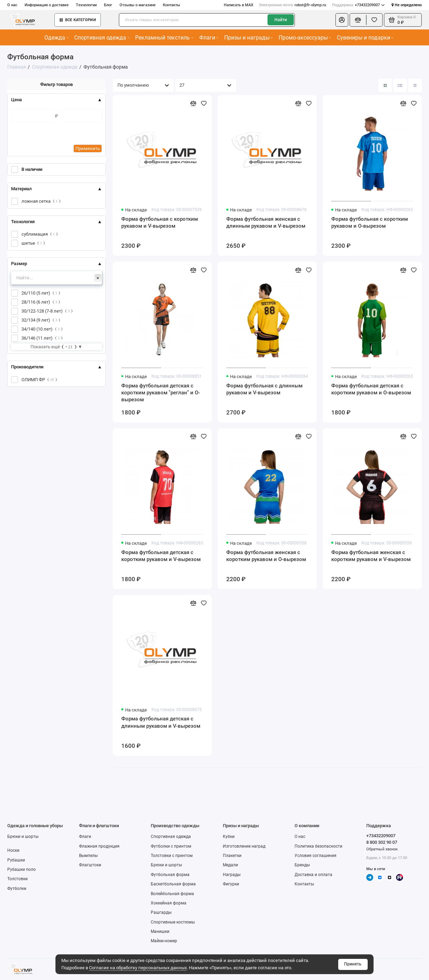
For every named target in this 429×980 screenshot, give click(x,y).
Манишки (160, 931)
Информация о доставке (47, 5)
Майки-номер (164, 941)
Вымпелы (88, 856)
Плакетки (232, 856)
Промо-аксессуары (305, 38)
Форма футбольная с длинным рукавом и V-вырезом (264, 389)
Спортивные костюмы (173, 922)
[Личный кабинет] (342, 20)
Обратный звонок (382, 849)
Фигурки (231, 884)
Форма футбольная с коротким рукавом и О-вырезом (370, 222)
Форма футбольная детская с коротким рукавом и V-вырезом (161, 556)
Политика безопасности (318, 846)
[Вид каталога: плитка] (385, 85)
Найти (281, 20)
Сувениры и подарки (365, 38)
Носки (13, 850)
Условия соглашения (316, 856)
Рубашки (16, 860)
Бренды (302, 865)
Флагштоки (90, 865)
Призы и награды (248, 38)
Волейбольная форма (172, 894)
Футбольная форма (170, 875)
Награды (232, 875)
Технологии (86, 5)
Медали (230, 865)
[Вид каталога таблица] (415, 85)
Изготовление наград (244, 846)
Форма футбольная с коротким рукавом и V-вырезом (160, 222)
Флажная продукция (99, 846)
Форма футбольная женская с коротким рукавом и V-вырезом (371, 556)
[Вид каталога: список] (400, 85)
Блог (108, 5)
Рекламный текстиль (164, 38)
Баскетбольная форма (173, 884)
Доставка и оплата (313, 875)
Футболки (17, 889)
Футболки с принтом (171, 846)
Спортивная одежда (102, 38)
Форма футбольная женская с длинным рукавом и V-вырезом (266, 222)
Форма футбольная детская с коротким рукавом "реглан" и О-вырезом (161, 393)
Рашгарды (161, 912)
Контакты (172, 5)
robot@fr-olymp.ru (292, 5)
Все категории (78, 20)
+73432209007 (358, 5)
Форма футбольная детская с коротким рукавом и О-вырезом (371, 389)
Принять (353, 964)
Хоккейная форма (169, 903)
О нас (12, 5)
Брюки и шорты (23, 837)
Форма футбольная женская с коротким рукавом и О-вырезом (266, 556)
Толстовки (17, 879)
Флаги (209, 38)
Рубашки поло (21, 869)
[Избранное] (374, 20)
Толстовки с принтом (172, 856)
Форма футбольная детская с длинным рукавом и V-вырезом (161, 722)
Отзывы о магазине (138, 5)
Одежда (56, 38)
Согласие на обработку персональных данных (138, 968)
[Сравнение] (358, 20)
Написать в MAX (239, 5)
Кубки (229, 837)
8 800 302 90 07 (382, 842)
